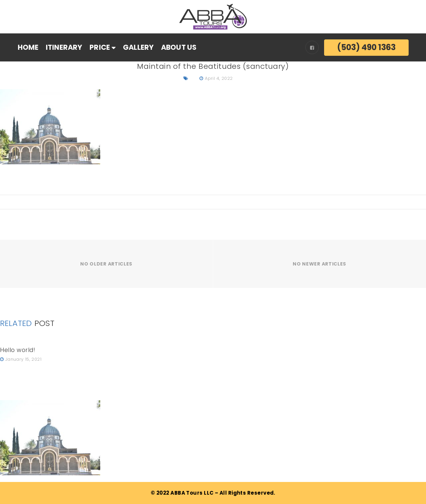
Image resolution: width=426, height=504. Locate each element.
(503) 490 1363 (366, 47)
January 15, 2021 (23, 359)
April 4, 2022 (219, 78)
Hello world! (18, 350)
